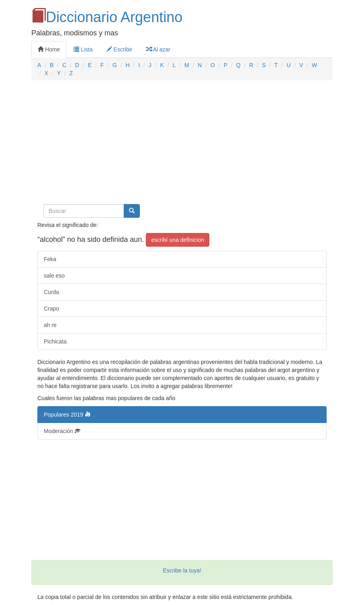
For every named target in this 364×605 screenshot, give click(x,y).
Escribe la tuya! (182, 570)
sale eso (54, 276)
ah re (50, 325)
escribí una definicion (178, 240)
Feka (50, 259)
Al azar (158, 49)
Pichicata (55, 341)
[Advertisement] (182, 145)
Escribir (120, 49)
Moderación (62, 431)
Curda (51, 292)
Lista (83, 49)
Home (49, 49)
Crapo (51, 309)
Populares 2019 (67, 415)
